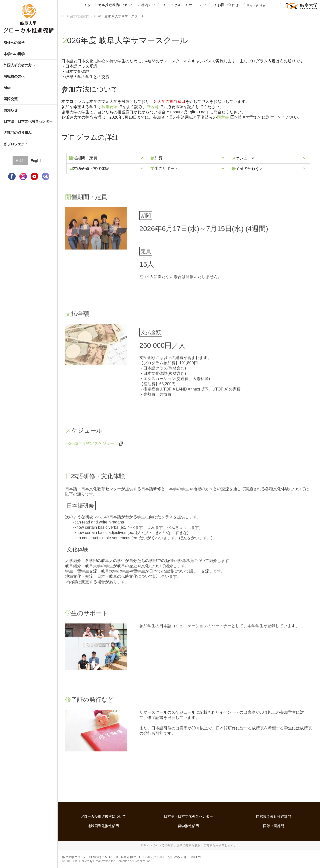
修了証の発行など (248, 168)
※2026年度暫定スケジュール (92, 445)
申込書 (152, 107)
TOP (62, 16)
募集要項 (109, 107)
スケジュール (244, 158)
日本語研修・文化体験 (89, 168)
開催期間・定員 (83, 158)
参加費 (156, 158)
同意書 (223, 117)
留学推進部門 (80, 16)
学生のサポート (164, 168)
